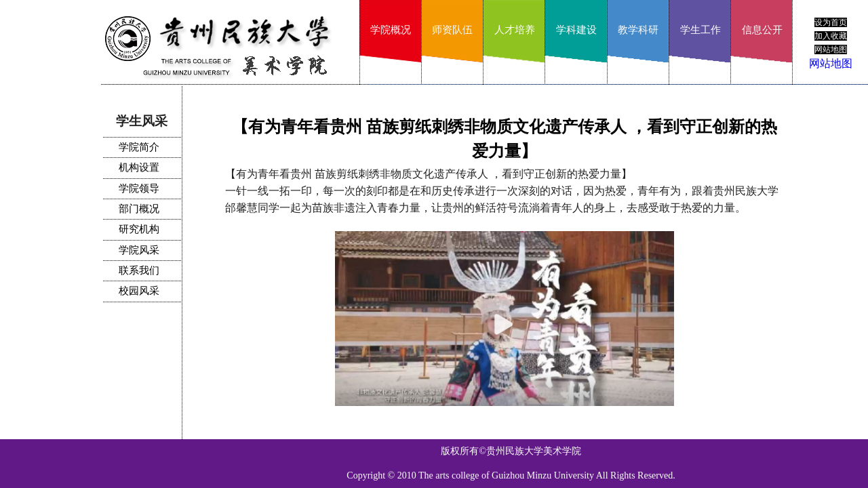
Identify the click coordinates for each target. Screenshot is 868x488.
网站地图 (831, 63)
